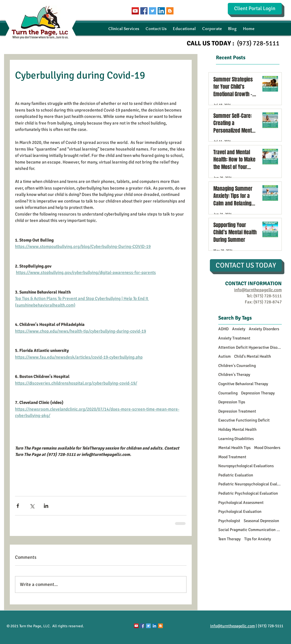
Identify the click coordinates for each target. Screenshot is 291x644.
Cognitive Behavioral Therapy (243, 384)
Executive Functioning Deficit (244, 420)
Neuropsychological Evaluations (246, 466)
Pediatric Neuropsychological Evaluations (250, 484)
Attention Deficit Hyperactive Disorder (250, 347)
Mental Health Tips (234, 448)
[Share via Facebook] (18, 506)
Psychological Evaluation (240, 512)
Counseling (228, 393)
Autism (224, 356)
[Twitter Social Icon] (153, 11)
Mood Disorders (267, 448)
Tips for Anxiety (258, 539)
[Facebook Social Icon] (144, 11)
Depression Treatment (237, 411)
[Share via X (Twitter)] (32, 506)
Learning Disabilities (236, 439)
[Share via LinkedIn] (46, 506)
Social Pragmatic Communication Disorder (250, 530)
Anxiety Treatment (234, 338)
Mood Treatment (232, 457)
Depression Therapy (258, 393)
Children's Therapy (234, 375)
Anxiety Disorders (264, 329)
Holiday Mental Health (237, 429)
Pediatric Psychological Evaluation (248, 493)
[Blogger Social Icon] (170, 11)
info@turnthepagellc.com (233, 626)
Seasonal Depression (261, 521)
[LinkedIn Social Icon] (161, 11)
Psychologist (229, 521)
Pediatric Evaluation (236, 475)
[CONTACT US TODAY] (246, 265)
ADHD (223, 329)
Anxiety (239, 329)
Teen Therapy (230, 539)
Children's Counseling (237, 366)
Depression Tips (232, 402)
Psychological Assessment (241, 503)
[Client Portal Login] (255, 9)
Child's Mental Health (253, 356)
